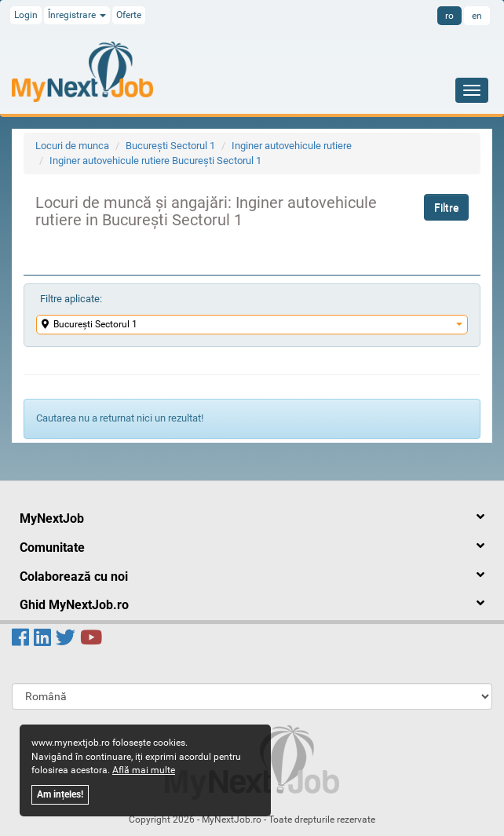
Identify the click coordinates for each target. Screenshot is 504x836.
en (477, 16)
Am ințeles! (60, 794)
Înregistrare (77, 15)
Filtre (446, 207)
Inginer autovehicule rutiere (292, 146)
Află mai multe (144, 770)
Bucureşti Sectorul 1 (170, 146)
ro (449, 16)
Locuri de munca (72, 146)
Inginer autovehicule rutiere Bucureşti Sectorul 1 (155, 161)
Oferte (129, 15)
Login (26, 15)
